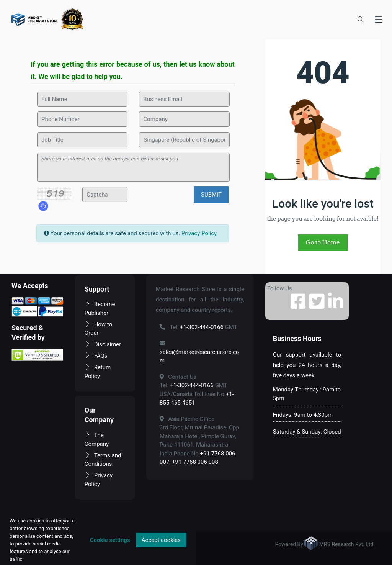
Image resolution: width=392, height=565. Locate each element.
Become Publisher (100, 309)
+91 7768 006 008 (195, 462)
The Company (97, 440)
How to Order (99, 329)
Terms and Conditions (103, 460)
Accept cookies (161, 540)
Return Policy (98, 372)
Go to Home (323, 242)
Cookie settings (110, 540)
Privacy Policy (199, 233)
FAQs (96, 356)
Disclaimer (103, 344)
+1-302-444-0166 (202, 327)
